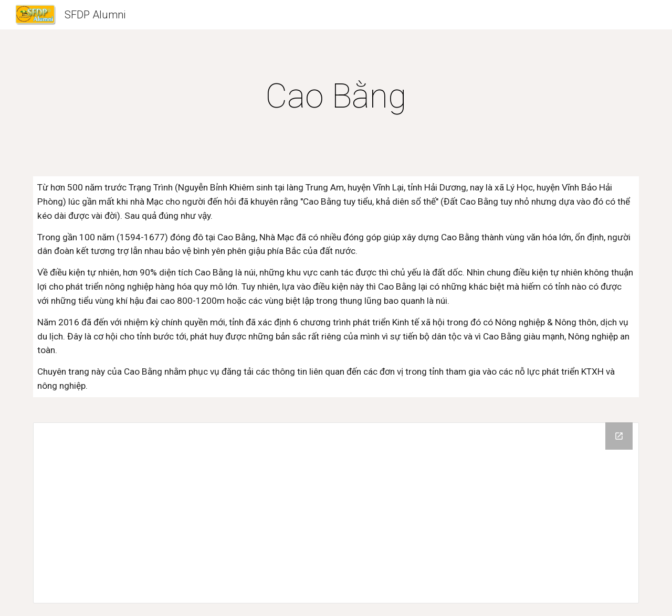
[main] (336, 97)
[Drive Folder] (336, 513)
